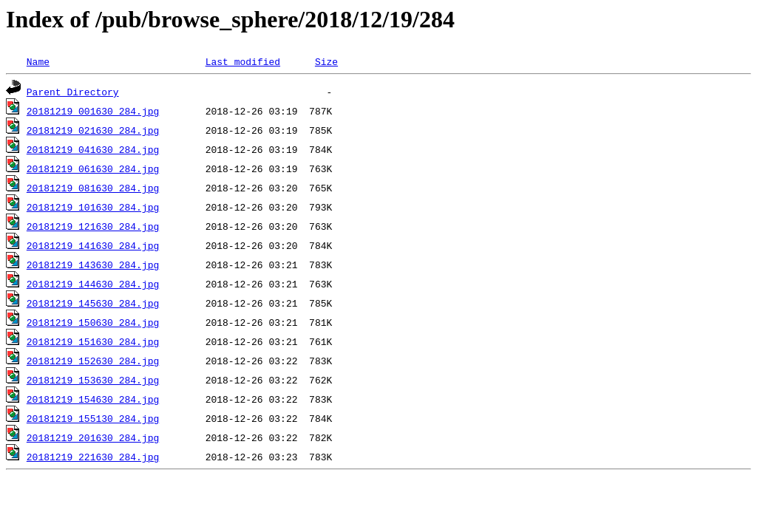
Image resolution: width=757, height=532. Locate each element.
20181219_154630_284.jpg (93, 399)
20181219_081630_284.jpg (93, 188)
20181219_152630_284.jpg (93, 361)
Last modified (243, 61)
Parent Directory (73, 92)
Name (38, 61)
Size (326, 61)
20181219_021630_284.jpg (93, 130)
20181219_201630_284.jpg (93, 437)
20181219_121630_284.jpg (93, 226)
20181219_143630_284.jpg (93, 265)
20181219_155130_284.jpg (93, 418)
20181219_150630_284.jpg (93, 322)
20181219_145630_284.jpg (93, 303)
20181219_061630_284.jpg (93, 168)
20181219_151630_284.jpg (93, 341)
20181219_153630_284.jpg (93, 380)
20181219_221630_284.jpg (93, 457)
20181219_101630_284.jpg (93, 207)
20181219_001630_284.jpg (93, 111)
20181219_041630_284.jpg (93, 149)
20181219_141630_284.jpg (93, 245)
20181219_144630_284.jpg (93, 284)
